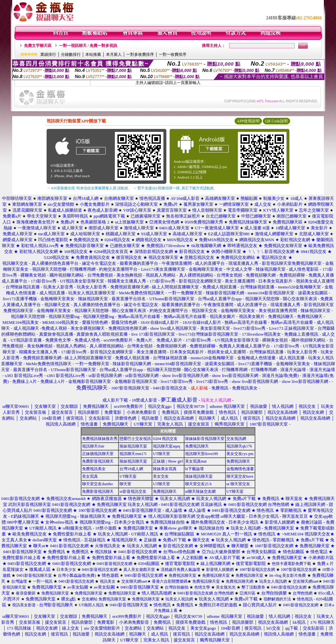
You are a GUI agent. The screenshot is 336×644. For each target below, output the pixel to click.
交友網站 (90, 599)
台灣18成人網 (131, 469)
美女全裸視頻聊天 (88, 328)
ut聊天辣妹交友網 (200, 491)
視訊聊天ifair (93, 446)
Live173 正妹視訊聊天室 (292, 328)
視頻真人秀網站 (161, 275)
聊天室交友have (240, 476)
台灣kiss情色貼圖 (179, 552)
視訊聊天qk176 (239, 446)
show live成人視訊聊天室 (173, 328)
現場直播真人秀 (243, 263)
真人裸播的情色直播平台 (55, 263)
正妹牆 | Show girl (168, 461)
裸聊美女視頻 (33, 275)
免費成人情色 (87, 340)
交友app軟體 (208, 516)
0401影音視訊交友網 (248, 504)
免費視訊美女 (94, 469)
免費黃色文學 (58, 340)
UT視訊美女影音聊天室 (82, 281)
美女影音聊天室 (215, 328)
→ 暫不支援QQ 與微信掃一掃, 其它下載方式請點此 (173, 188)
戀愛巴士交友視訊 (135, 439)
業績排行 (48, 54)
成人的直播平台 (210, 263)
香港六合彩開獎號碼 (170, 581)
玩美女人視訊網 (211, 499)
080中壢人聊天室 (23, 522)
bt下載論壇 (194, 469)
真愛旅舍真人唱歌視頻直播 (102, 334)
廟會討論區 (312, 522)
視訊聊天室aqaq (167, 446)
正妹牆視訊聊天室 (98, 454)
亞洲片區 (247, 593)
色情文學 (202, 587)
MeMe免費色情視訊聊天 (142, 293)
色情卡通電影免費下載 (291, 564)
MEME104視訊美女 (21, 322)
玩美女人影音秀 (58, 287)
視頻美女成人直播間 (315, 281)
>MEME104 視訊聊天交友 (306, 534)
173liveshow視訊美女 (261, 334)
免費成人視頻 (54, 328)
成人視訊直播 (52, 293)
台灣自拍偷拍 (177, 587)
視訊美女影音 (24, 605)
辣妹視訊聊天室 (271, 269)
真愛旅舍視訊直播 (56, 334)
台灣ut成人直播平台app (220, 299)
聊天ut (39, 546)
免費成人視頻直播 (220, 287)
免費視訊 (271, 499)
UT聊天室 (161, 454)
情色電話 (319, 552)
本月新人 (114, 54)
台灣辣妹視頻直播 (257, 287)
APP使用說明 (248, 121)
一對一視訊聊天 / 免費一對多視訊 (88, 46)
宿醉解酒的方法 (277, 599)
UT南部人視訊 (43, 528)
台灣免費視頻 (100, 275)
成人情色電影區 (304, 269)
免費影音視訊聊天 (98, 461)
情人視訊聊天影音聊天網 (172, 516)
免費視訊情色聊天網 (127, 328)
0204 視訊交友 (165, 439)
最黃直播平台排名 (129, 299)
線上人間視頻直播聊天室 (175, 287)
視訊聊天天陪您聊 (49, 269)
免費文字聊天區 (38, 46)
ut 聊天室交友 (238, 484)
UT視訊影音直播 (26, 340)
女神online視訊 (59, 522)
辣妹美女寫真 (165, 469)
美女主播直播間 (240, 281)
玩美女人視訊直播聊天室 (92, 293)
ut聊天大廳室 (233, 516)
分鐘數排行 (71, 54)
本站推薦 (93, 54)
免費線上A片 (24, 381)
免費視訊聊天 (281, 316)
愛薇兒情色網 (95, 322)
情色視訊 (265, 510)
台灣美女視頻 (229, 275)
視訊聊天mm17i (133, 454)
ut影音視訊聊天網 (105, 375)
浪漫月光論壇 (293, 370)
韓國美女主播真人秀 (127, 281)
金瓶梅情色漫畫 (240, 469)
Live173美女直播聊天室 (163, 269)
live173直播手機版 (20, 299)
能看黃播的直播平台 (139, 263)
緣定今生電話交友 (99, 263)
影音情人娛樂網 (280, 522)
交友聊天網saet (134, 581)
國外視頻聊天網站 (67, 275)
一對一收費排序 (173, 54)
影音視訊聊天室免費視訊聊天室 (292, 263)
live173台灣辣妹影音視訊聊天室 (208, 334)
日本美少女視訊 (264, 516)
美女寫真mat (196, 461)
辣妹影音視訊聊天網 (225, 293)
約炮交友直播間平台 (118, 269)
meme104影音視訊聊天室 (271, 293)
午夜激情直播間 (177, 263)
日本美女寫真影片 (275, 281)
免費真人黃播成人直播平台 (244, 346)
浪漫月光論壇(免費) (280, 375)
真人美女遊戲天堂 (139, 570)
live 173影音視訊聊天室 (153, 334)
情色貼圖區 (294, 552)
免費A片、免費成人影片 (159, 340)
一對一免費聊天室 (185, 293)
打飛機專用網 (83, 269)
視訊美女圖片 (222, 316)
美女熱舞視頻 (129, 275)
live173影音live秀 (250, 328)
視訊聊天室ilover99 (201, 454)
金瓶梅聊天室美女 (206, 269)
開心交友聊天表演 (300, 299)
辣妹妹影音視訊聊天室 (205, 439)
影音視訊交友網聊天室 (200, 281)
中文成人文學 (239, 269)
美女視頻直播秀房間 (278, 311)
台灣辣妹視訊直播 (23, 287)
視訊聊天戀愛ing (65, 316)
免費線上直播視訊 (301, 334)
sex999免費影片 (118, 340)
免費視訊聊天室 (127, 516)
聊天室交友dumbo (97, 484)
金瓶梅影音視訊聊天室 (90, 381)
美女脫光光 (226, 587)
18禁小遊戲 (106, 528)
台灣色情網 (278, 504)
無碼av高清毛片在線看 (139, 316)
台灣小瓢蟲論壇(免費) (77, 575)
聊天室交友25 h (198, 484)
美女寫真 (90, 476)
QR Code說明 (276, 121)
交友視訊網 (236, 439)
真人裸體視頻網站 (196, 275)
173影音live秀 (44, 281)
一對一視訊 (43, 581)
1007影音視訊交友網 (97, 510)
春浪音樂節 (26, 593)
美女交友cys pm (240, 454)
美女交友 (161, 476)
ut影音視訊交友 (133, 491)
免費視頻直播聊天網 (129, 287)
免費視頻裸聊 (292, 275)
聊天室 (125, 484)
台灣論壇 (19, 581)
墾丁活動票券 (253, 587)
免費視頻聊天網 (261, 275)
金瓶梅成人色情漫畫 (256, 358)
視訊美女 (108, 581)
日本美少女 (66, 570)
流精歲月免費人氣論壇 (180, 570)
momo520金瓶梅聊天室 (299, 287)
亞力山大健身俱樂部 (221, 552)
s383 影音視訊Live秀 (24, 375)
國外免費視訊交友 (208, 522)
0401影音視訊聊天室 (142, 510)
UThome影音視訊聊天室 (172, 299)
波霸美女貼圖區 (313, 293)
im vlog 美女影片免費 (287, 575)
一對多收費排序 (140, 54)
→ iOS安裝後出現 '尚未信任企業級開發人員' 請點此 (87, 188)
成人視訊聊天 (26, 328)
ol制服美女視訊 (77, 528)
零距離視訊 (291, 510)
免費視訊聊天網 (240, 581)
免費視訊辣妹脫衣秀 (100, 439)
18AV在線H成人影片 (160, 322)
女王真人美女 (14, 540)
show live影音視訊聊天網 (185, 375)
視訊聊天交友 (15, 263)
